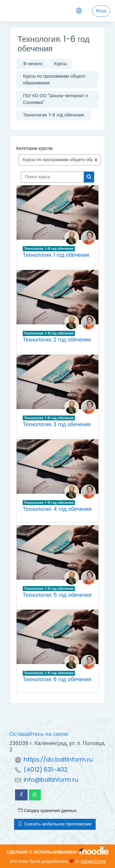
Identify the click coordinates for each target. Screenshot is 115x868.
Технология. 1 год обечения (56, 255)
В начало (33, 64)
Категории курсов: (35, 148)
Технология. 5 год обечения (57, 595)
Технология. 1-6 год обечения (53, 115)
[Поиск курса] (52, 177)
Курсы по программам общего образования (54, 79)
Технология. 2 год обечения (57, 340)
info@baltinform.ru (51, 780)
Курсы (60, 64)
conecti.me (93, 861)
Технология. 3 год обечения (57, 424)
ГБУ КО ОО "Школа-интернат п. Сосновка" (56, 99)
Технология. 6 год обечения (57, 679)
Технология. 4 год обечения (57, 509)
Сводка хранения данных (47, 811)
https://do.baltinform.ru (58, 760)
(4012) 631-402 (46, 770)
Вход (101, 11)
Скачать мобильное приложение (55, 824)
